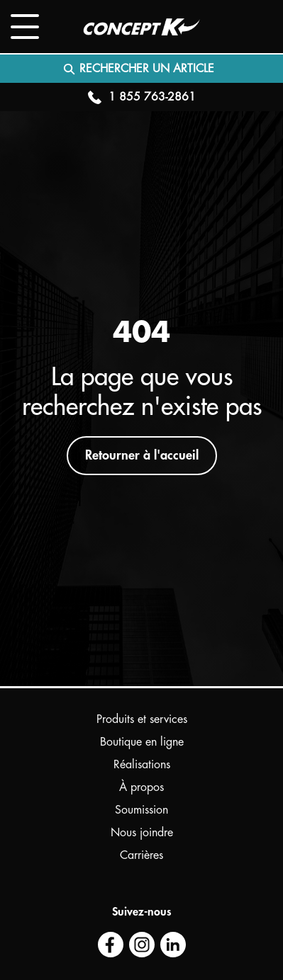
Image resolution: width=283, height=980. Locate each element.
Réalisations (142, 765)
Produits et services (142, 719)
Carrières (141, 855)
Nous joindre (142, 833)
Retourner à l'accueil (142, 455)
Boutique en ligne (142, 742)
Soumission (141, 810)
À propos (141, 787)
